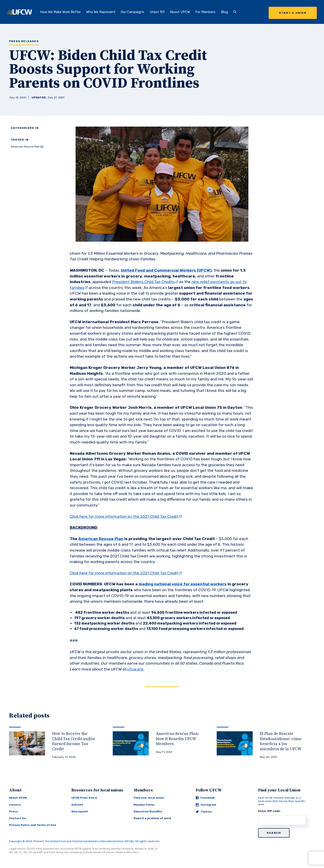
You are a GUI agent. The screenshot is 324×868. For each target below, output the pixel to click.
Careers (15, 805)
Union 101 (157, 12)
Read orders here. (128, 852)
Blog (224, 12)
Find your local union (149, 798)
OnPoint (77, 805)
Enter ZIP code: (269, 811)
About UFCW (180, 12)
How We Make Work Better (60, 12)
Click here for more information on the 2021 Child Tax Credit (124, 516)
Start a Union (293, 13)
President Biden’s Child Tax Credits (143, 282)
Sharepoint (80, 811)
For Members (205, 12)
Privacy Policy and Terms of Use (33, 825)
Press (13, 811)
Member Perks (144, 805)
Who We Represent (101, 12)
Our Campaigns (133, 12)
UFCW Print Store (84, 798)
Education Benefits (148, 811)
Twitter (204, 812)
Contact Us (17, 818)
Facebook (205, 798)
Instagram (206, 805)
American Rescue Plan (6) (27, 147)
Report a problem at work (152, 818)
